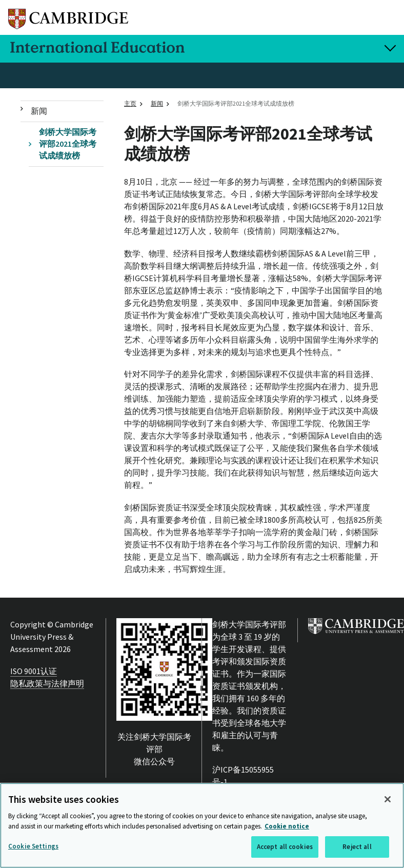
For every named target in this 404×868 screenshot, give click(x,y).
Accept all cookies (285, 847)
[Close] (388, 799)
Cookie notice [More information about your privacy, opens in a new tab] (287, 826)
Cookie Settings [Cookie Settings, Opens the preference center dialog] (33, 846)
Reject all (357, 847)
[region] (202, 825)
